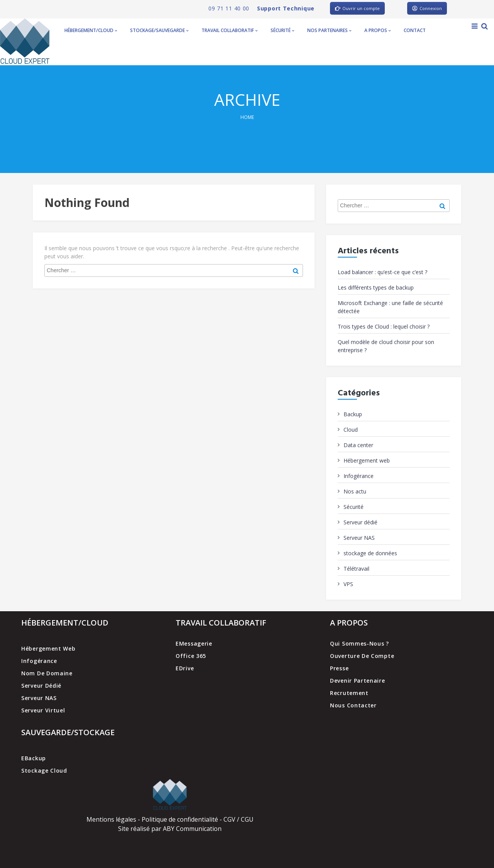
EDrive (185, 668)
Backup (353, 414)
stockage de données (370, 553)
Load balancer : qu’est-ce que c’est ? (382, 272)
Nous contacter (353, 705)
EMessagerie (194, 643)
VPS (348, 584)
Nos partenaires (329, 30)
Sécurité (282, 30)
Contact (415, 30)
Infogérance (359, 476)
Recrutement (349, 693)
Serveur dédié (360, 522)
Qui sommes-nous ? (360, 643)
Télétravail (356, 569)
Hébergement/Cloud (91, 30)
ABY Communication (191, 829)
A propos (377, 30)
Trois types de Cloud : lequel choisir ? (384, 326)
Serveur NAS (359, 538)
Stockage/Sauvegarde (159, 30)
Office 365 (191, 656)
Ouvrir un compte (357, 8)
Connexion (427, 8)
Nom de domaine (47, 673)
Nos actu (355, 491)
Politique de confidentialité (180, 819)
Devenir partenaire (358, 681)
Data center (358, 445)
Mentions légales (111, 819)
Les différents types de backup (376, 287)
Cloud (351, 430)
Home (247, 117)
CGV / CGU (239, 819)
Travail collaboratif (229, 30)
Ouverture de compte (362, 656)
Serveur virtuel (43, 710)
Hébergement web (367, 460)
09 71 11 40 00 (229, 8)
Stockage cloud (44, 771)
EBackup (34, 758)
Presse (339, 668)
